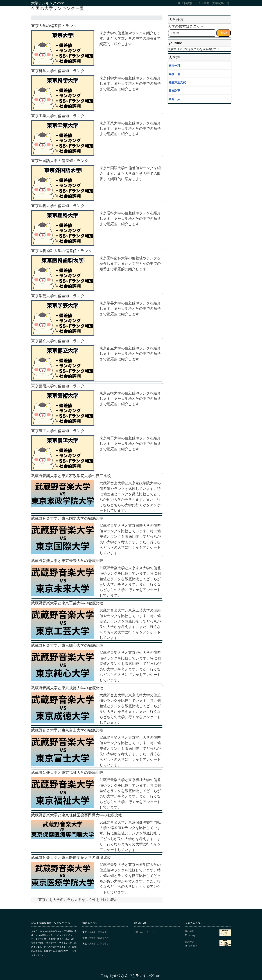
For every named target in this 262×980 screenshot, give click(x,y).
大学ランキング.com (48, 3)
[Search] (192, 33)
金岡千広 (174, 99)
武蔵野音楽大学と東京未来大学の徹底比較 (67, 561)
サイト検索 (185, 3)
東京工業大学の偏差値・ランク (58, 116)
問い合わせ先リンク (145, 932)
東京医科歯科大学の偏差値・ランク (62, 251)
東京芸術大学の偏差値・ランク (58, 386)
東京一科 (174, 66)
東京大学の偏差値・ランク (54, 26)
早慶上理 (174, 74)
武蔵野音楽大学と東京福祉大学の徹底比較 (67, 773)
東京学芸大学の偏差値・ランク (58, 296)
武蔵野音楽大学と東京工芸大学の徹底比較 (67, 603)
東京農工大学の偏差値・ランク (58, 431)
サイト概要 (202, 3)
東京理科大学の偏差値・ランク (58, 206)
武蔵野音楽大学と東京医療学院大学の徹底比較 (71, 857)
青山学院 (189, 931)
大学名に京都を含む (99, 938)
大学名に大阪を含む (99, 944)
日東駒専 (174, 91)
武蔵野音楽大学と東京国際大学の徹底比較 (67, 518)
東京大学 (189, 942)
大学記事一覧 (221, 3)
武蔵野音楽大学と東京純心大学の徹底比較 (67, 645)
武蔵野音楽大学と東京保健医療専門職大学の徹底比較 (77, 815)
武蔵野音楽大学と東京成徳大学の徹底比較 (67, 688)
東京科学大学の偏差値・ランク (58, 71)
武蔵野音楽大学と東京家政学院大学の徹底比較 (71, 476)
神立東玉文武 (177, 82)
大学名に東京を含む (99, 932)
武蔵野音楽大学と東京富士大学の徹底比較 (67, 730)
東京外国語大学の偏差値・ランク (60, 161)
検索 (224, 33)
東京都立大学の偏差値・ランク (58, 341)
